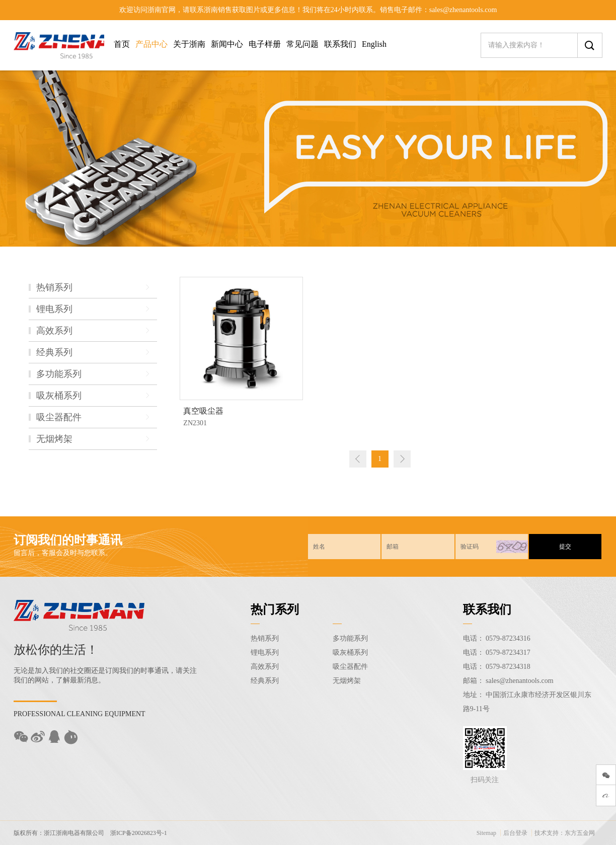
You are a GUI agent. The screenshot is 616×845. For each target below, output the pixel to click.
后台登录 (515, 833)
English (374, 44)
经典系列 (265, 681)
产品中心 (151, 44)
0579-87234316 (508, 638)
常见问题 (302, 44)
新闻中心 (227, 44)
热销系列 (265, 638)
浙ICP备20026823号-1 (139, 833)
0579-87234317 (508, 652)
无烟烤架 (347, 681)
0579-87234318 (508, 667)
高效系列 (265, 667)
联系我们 (340, 44)
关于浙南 (189, 44)
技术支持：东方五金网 (565, 833)
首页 (122, 44)
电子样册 (265, 44)
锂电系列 (265, 652)
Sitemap (486, 833)
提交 (565, 547)
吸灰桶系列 (350, 652)
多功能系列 (350, 638)
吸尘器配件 (350, 667)
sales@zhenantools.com (520, 681)
